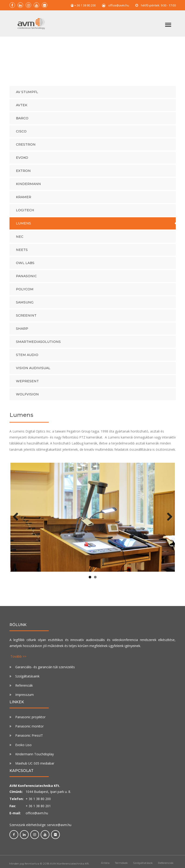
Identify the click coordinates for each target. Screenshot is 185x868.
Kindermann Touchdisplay (35, 756)
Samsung (25, 305)
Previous (17, 519)
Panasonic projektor (30, 719)
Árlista (105, 865)
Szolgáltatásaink (27, 679)
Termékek (121, 865)
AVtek (22, 107)
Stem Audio (27, 357)
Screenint (26, 318)
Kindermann (28, 186)
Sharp (22, 331)
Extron (23, 173)
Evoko (22, 160)
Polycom (25, 291)
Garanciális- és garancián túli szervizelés (45, 669)
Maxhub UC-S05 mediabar (35, 766)
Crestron (26, 147)
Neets (22, 252)
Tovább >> (18, 659)
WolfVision (27, 397)
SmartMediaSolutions (38, 344)
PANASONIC (26, 278)
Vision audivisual (33, 370)
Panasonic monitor (29, 729)
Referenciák (24, 688)
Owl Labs (25, 265)
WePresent (27, 383)
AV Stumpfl (27, 94)
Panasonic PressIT (29, 738)
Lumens (23, 226)
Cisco (21, 134)
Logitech (25, 213)
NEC (20, 239)
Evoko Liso (23, 747)
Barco (22, 121)
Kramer (24, 200)
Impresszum (24, 697)
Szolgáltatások (143, 865)
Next (168, 519)
